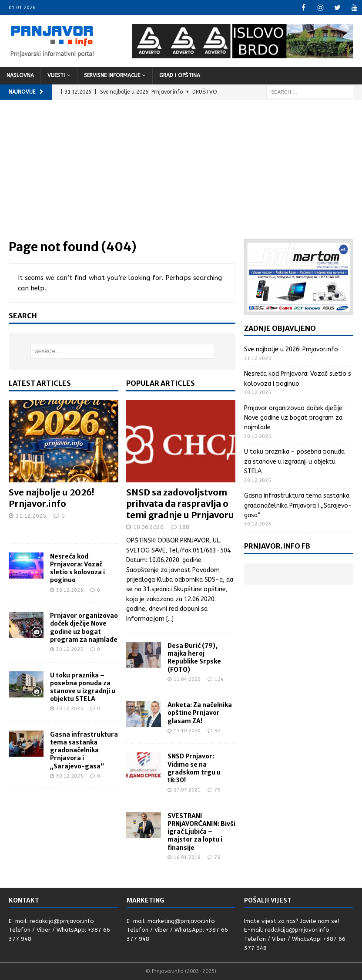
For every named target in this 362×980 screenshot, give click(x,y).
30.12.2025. (70, 590)
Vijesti (56, 75)
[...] (170, 619)
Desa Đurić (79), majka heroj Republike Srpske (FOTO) (194, 658)
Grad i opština (180, 75)
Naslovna (20, 75)
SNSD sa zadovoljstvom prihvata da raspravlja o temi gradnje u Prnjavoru (180, 503)
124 (219, 679)
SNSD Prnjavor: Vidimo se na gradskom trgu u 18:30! (194, 768)
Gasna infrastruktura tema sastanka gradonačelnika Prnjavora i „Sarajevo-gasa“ (84, 750)
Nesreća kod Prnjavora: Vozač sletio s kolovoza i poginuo (77, 568)
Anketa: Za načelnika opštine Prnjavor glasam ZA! (200, 713)
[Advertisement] (181, 174)
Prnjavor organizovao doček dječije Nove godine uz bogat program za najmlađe (84, 628)
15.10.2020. (188, 731)
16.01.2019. (188, 857)
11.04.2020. (188, 679)
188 (184, 527)
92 (218, 731)
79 (218, 790)
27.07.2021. (188, 790)
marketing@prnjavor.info (181, 921)
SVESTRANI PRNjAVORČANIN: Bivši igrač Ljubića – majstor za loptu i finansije (201, 832)
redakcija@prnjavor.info (62, 921)
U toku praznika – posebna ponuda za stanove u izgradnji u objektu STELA (83, 687)
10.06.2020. (149, 527)
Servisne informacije (112, 75)
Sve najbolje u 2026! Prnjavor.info (51, 498)
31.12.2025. (32, 516)
